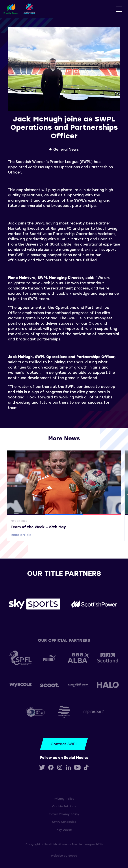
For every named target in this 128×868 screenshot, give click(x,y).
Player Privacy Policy (64, 814)
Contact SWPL (64, 744)
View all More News (64, 444)
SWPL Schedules (64, 822)
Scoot (73, 855)
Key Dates (64, 829)
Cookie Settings (64, 806)
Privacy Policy (64, 798)
